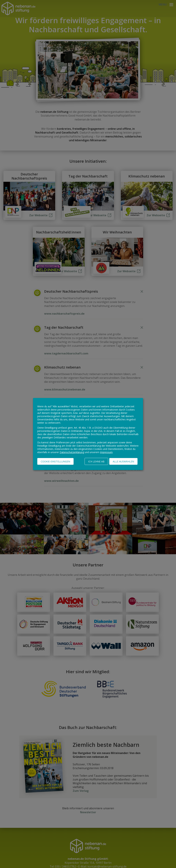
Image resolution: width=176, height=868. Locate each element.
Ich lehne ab (96, 461)
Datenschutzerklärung (72, 452)
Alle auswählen (123, 461)
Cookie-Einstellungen (55, 461)
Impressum (106, 452)
